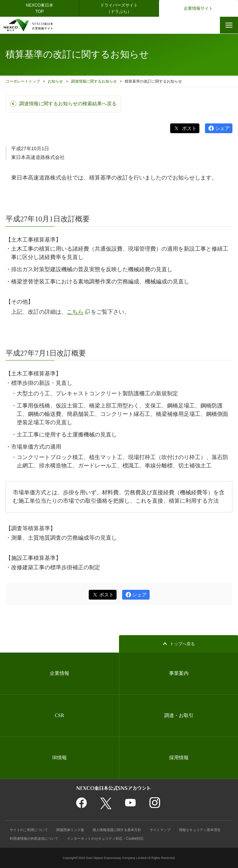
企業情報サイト (198, 8)
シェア (222, 128)
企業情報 (59, 673)
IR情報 (59, 758)
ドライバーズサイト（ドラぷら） (119, 8)
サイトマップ (160, 830)
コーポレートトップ (23, 81)
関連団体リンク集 (70, 830)
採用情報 (179, 758)
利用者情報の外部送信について (34, 839)
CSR (59, 715)
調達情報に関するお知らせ (94, 81)
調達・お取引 (179, 715)
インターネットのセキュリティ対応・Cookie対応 (105, 839)
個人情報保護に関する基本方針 (117, 830)
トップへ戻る (182, 644)
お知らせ (55, 81)
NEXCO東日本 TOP (42, 8)
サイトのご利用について (29, 830)
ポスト (189, 128)
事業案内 (179, 673)
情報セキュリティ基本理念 (200, 830)
